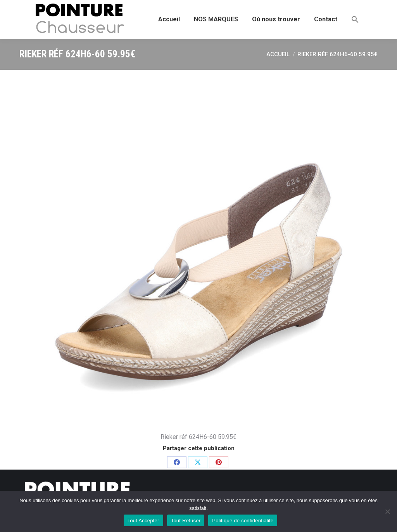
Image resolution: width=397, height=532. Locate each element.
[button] (355, 19)
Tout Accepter (143, 521)
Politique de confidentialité (243, 521)
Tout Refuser (186, 521)
